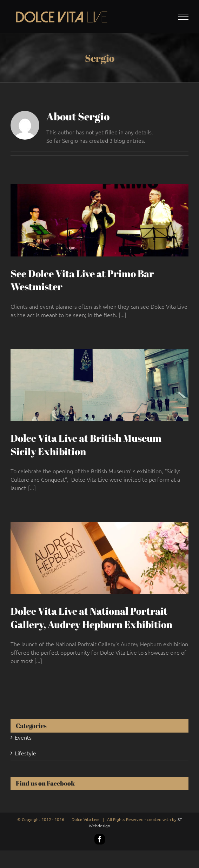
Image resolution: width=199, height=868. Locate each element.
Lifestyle (25, 753)
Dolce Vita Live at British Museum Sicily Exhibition (86, 445)
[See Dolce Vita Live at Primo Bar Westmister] (99, 220)
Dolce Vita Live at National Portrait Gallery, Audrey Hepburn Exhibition (91, 617)
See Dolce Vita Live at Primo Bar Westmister (82, 280)
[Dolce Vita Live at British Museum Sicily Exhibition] (99, 385)
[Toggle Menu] (183, 17)
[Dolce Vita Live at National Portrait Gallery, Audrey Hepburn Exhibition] (99, 558)
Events (23, 737)
